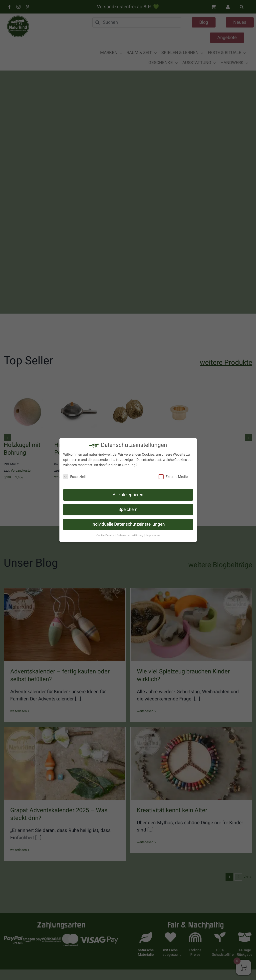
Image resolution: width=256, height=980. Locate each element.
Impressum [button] (153, 535)
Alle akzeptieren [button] (128, 495)
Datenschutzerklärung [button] (130, 535)
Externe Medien (174, 477)
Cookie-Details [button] (105, 535)
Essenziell (74, 477)
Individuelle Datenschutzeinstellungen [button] (128, 524)
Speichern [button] (128, 510)
